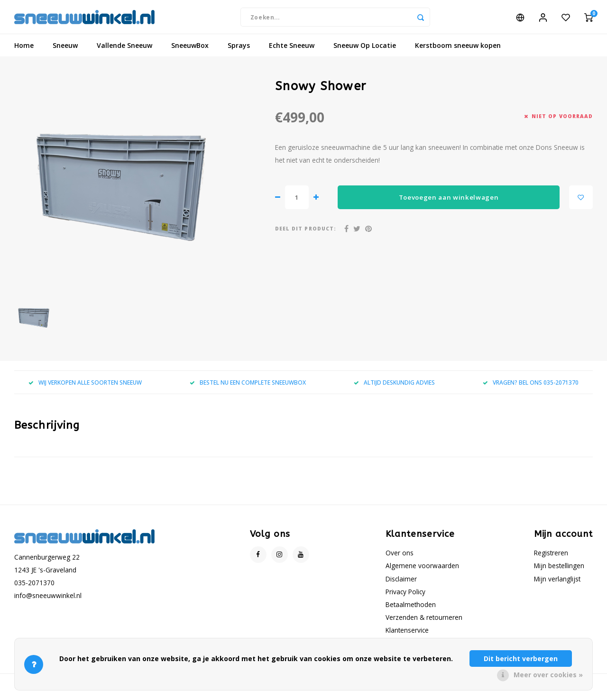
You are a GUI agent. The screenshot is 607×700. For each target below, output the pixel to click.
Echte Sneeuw (292, 50)
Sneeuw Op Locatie (365, 50)
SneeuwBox (190, 50)
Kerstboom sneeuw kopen (458, 50)
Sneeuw (65, 50)
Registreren (551, 557)
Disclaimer (401, 583)
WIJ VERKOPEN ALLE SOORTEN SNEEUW (85, 387)
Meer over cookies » (548, 675)
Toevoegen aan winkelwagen (449, 202)
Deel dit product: (306, 233)
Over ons (400, 557)
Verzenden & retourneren (424, 622)
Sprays (239, 50)
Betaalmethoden (411, 609)
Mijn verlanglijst (557, 583)
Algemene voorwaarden (422, 570)
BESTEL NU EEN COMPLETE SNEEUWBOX (248, 387)
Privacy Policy (405, 595)
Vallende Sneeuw (124, 50)
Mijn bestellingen (559, 570)
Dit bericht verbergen (521, 659)
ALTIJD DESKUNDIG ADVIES (394, 387)
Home (24, 50)
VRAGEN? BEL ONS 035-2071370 (531, 387)
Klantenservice (407, 634)
